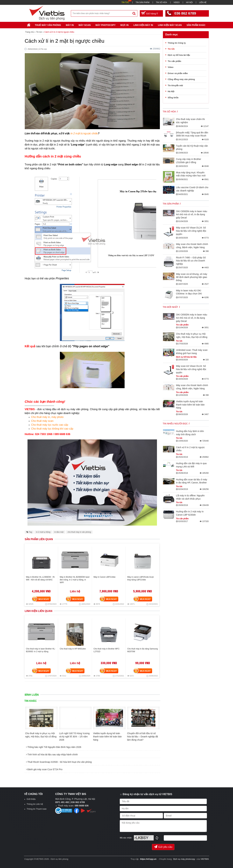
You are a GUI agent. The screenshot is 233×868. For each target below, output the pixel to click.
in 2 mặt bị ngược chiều (84, 133)
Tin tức (171, 49)
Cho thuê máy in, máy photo (47, 417)
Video (171, 67)
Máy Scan (85, 25)
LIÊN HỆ (203, 2)
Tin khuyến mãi (175, 85)
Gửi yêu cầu (163, 847)
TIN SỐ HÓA (161, 2)
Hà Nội (171, 91)
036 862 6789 (185, 13)
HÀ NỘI (189, 2)
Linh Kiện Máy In (143, 25)
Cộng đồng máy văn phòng (181, 79)
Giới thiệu (31, 799)
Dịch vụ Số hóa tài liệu (179, 55)
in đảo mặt (59, 532)
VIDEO (176, 2)
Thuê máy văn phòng (48, 25)
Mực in (125, 25)
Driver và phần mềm (178, 73)
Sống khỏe (173, 98)
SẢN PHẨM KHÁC (196, 25)
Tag (29, 532)
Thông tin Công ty (177, 43)
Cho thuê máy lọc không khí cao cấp (52, 429)
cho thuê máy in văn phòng (79, 532)
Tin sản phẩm (175, 61)
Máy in (70, 25)
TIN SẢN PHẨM (142, 2)
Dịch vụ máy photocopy (184, 859)
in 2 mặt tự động (43, 532)
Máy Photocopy (105, 25)
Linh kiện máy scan (170, 25)
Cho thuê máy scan (42, 421)
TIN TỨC (125, 2)
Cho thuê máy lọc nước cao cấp (50, 425)
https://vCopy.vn (148, 859)
